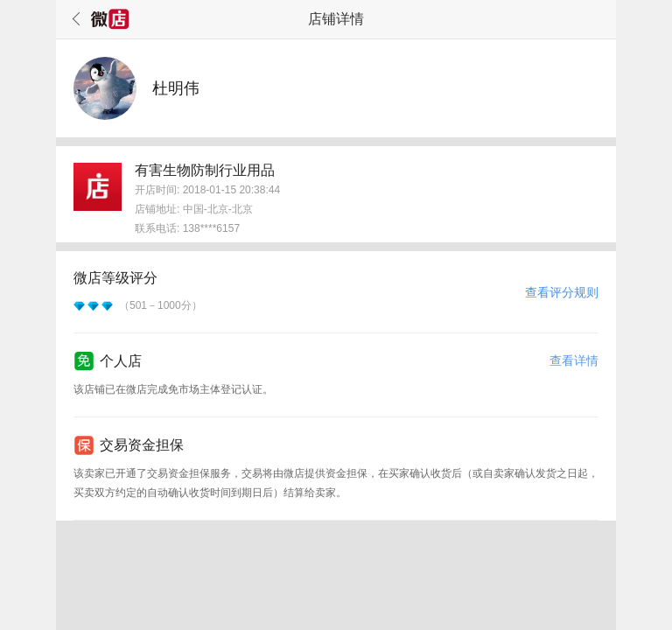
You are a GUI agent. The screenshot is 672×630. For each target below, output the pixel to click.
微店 (110, 19)
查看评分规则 (562, 292)
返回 (73, 19)
